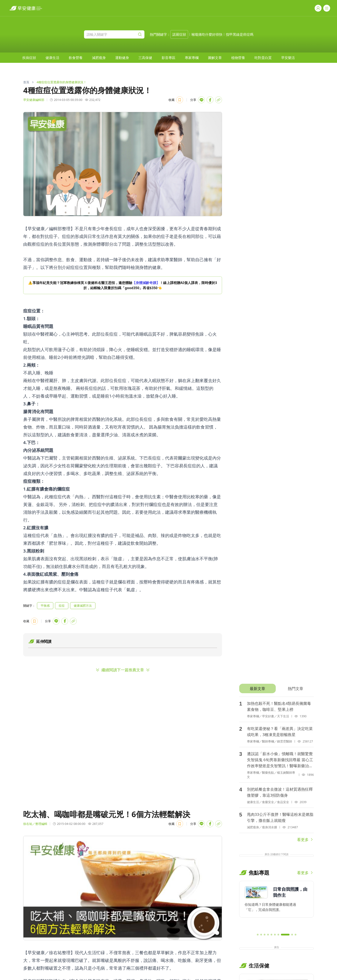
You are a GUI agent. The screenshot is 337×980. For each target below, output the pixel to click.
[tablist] (276, 688)
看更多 (305, 840)
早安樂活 (288, 58)
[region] (123, 285)
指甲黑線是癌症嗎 (240, 34)
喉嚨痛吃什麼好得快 (207, 34)
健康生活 (52, 58)
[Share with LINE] (201, 100)
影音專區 (168, 58)
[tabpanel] (276, 770)
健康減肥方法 (83, 606)
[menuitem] (29, 58)
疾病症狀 (29, 58)
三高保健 (145, 58)
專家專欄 (192, 58)
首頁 (26, 82)
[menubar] (159, 58)
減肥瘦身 (99, 58)
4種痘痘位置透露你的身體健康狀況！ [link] (61, 82)
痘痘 (62, 606)
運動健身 (122, 58)
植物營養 (238, 58)
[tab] (257, 688)
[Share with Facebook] (210, 100)
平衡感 (45, 606)
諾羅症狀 (179, 34)
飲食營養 (76, 58)
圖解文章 (215, 58)
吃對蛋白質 (263, 58)
